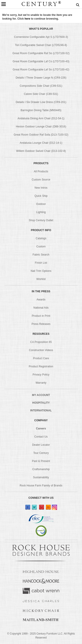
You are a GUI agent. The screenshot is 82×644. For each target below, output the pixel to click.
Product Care (41, 358)
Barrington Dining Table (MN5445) (41, 110)
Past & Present (41, 461)
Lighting (41, 212)
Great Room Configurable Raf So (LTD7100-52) (41, 53)
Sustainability (41, 477)
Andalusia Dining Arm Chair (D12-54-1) (41, 118)
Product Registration (41, 366)
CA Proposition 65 (41, 342)
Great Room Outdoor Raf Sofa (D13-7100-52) (41, 135)
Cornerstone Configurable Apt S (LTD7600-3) (41, 37)
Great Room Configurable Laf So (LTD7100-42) (41, 70)
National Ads (41, 308)
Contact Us (41, 437)
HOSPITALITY (41, 403)
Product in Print (41, 316)
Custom (41, 247)
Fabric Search (41, 255)
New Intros (41, 188)
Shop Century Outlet (41, 220)
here (27, 19)
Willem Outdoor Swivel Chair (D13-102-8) (41, 151)
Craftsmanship (41, 469)
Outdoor (41, 204)
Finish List (41, 263)
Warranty (41, 383)
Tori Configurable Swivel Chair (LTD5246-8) (41, 45)
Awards (41, 300)
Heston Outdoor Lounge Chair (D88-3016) (41, 127)
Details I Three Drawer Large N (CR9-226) (41, 78)
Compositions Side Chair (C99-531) (41, 86)
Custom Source (41, 180)
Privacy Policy (41, 375)
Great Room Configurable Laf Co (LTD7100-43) (41, 61)
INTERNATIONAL (41, 410)
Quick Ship (41, 196)
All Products (41, 171)
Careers (41, 429)
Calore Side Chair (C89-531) (41, 94)
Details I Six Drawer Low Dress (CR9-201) (41, 102)
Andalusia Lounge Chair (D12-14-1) (41, 143)
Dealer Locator (41, 445)
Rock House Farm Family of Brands (41, 486)
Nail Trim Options (41, 271)
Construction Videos (41, 350)
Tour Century (41, 453)
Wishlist (41, 279)
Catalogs (41, 238)
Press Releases (41, 324)
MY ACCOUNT (41, 395)
